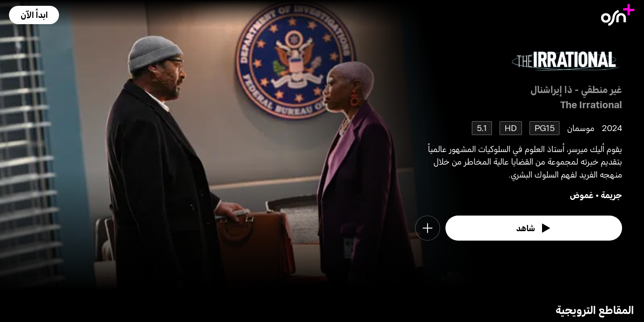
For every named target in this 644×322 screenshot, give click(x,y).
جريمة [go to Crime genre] (611, 195)
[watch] (534, 228)
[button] (34, 15)
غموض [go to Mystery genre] (582, 195)
